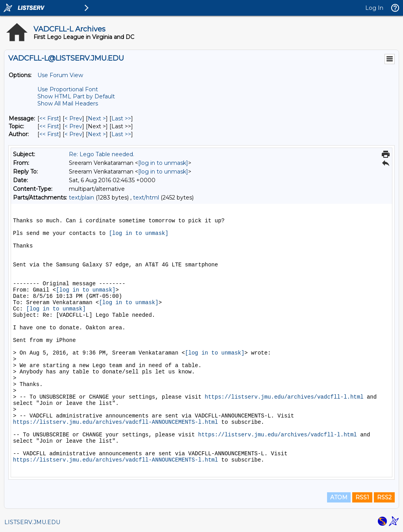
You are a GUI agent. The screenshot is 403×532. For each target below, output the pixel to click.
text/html (146, 198)
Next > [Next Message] (97, 118)
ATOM (339, 497)
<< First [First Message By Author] (49, 134)
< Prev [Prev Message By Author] (73, 134)
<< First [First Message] (49, 118)
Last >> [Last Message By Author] (121, 134)
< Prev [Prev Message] (73, 118)
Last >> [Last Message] (121, 118)
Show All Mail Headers (68, 103)
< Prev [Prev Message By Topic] (73, 126)
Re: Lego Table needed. (102, 154)
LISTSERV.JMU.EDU (32, 522)
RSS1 (362, 497)
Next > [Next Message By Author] (97, 134)
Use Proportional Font (68, 89)
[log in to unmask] (163, 163)
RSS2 (384, 497)
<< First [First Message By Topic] (49, 126)
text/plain (81, 198)
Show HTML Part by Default (76, 96)
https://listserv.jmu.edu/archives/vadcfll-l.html (284, 397)
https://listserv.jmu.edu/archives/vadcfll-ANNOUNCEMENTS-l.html (116, 422)
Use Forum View (60, 75)
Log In (374, 8)
